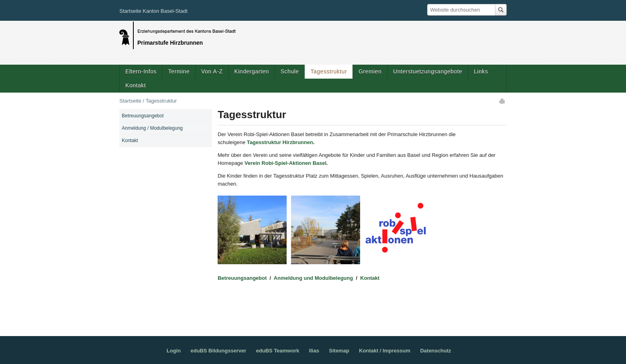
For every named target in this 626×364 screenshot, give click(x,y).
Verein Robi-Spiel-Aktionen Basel (285, 163)
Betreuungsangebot (243, 278)
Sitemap (339, 351)
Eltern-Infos (141, 71)
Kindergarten (252, 71)
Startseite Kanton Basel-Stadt (154, 11)
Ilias (314, 351)
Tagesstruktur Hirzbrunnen (280, 142)
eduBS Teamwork (277, 351)
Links (481, 71)
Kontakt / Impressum (385, 351)
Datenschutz (435, 351)
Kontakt (136, 85)
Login (173, 351)
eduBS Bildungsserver (218, 351)
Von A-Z (212, 71)
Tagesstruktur (329, 71)
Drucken (503, 101)
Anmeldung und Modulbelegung (314, 278)
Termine (179, 71)
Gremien (370, 71)
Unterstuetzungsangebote (428, 71)
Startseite (130, 101)
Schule (290, 71)
